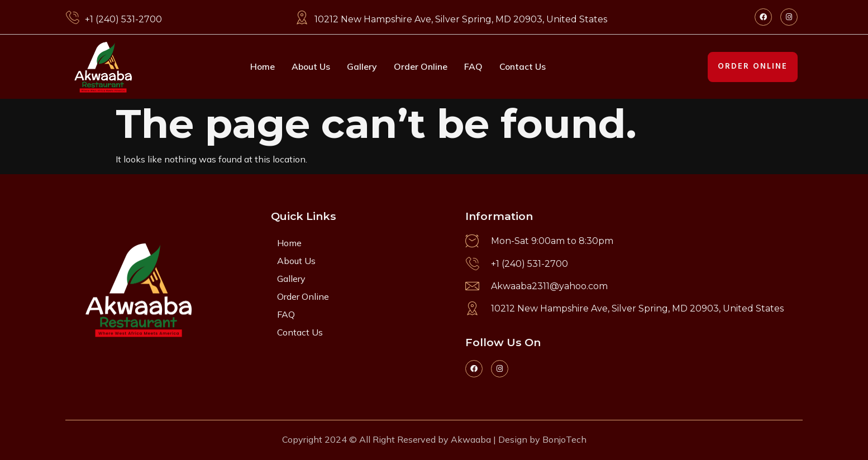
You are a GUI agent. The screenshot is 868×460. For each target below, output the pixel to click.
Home (262, 66)
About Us (311, 66)
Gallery (363, 66)
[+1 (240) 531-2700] (72, 18)
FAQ (474, 66)
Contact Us (523, 66)
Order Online (421, 66)
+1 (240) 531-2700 (123, 19)
